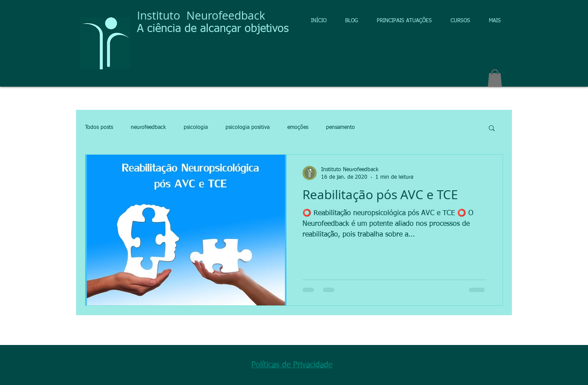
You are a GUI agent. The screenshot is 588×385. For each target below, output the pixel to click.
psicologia (196, 128)
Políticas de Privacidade (292, 365)
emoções (298, 128)
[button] (495, 78)
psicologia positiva (248, 128)
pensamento (340, 128)
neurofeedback (148, 128)
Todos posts (99, 128)
